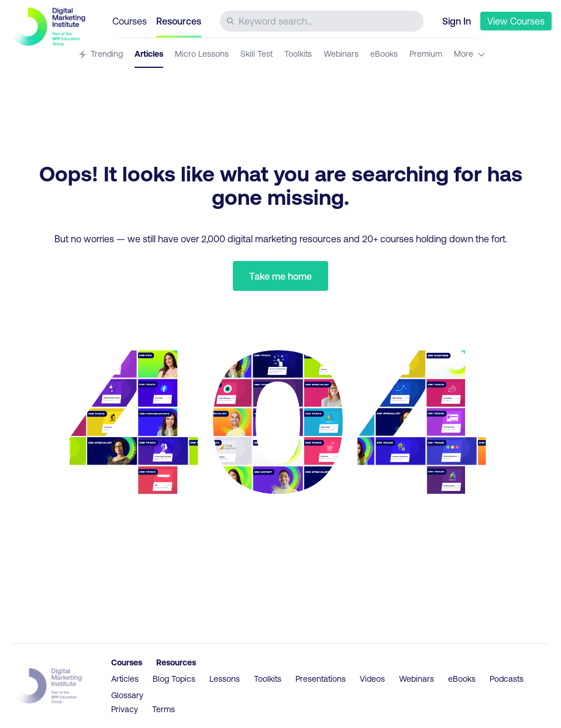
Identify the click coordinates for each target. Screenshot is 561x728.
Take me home (280, 276)
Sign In (457, 21)
